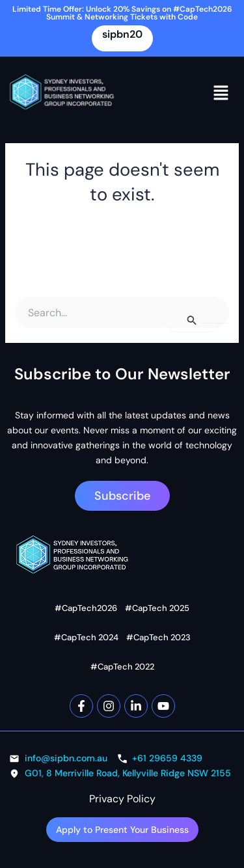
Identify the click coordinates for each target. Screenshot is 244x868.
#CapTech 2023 (158, 637)
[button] (221, 93)
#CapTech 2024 (86, 637)
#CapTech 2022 (122, 667)
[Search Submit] (193, 319)
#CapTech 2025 (157, 608)
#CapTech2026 (86, 608)
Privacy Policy (122, 799)
